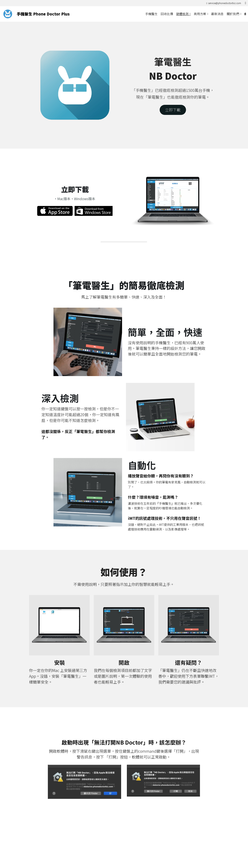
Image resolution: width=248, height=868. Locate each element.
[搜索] (245, 14)
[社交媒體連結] (245, 3)
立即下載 (173, 110)
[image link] (8, 14)
